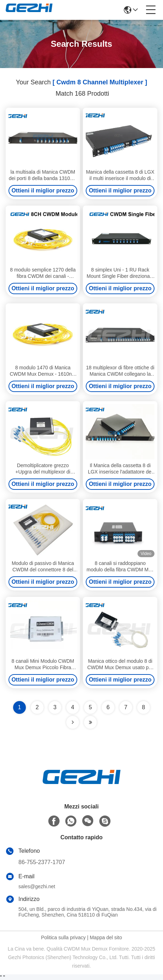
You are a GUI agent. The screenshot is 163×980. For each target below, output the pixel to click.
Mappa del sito (106, 937)
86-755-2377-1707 (42, 862)
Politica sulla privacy (63, 937)
